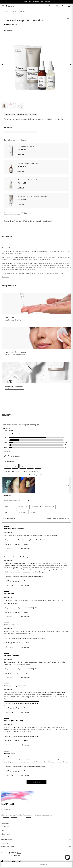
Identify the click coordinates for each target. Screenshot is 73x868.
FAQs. (25, 213)
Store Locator (6, 834)
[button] (70, 237)
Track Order (5, 827)
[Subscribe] (54, 809)
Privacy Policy (6, 817)
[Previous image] (3, 65)
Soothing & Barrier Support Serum (28, 163)
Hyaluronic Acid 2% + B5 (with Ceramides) (31, 180)
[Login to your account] (63, 6)
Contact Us (29, 817)
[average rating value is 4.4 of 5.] (9, 24)
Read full (13, 320)
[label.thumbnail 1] (4, 105)
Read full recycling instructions (14, 389)
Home (6, 11)
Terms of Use (14, 817)
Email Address (6, 809)
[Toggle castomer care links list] (70, 840)
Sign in (4, 830)
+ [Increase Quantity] (11, 865)
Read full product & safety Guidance (16, 354)
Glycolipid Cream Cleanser (26, 147)
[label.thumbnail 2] (12, 105)
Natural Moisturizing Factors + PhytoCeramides (32, 196)
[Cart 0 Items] (69, 6)
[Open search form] (50, 6)
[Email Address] (28, 809)
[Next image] (70, 65)
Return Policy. (16, 215)
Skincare (13, 11)
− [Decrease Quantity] (3, 865)
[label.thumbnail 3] (20, 105)
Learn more (6, 277)
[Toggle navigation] (3, 6)
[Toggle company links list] (70, 843)
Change (19, 853)
